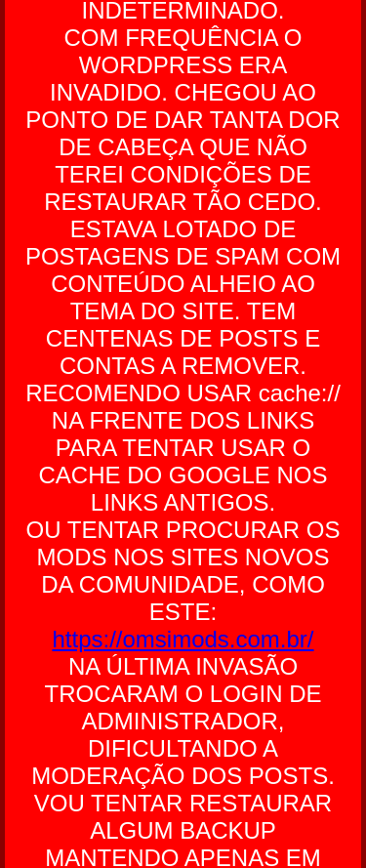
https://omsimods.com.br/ (183, 639)
